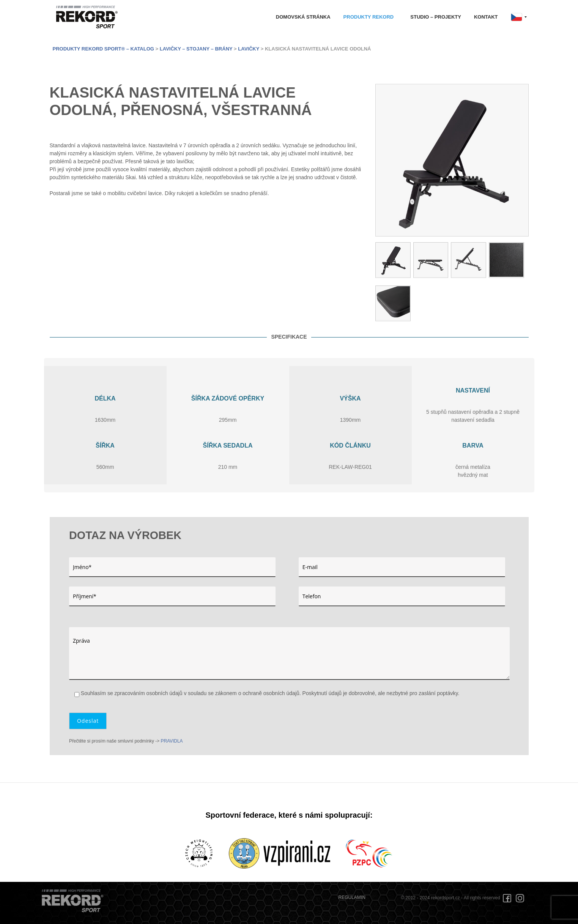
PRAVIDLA (172, 741)
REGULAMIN (352, 897)
